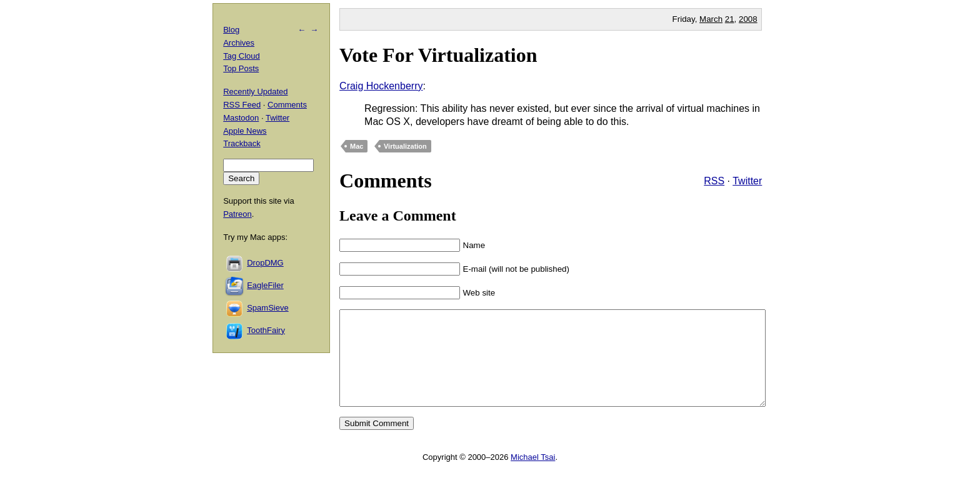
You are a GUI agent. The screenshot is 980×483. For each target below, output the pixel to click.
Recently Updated (255, 92)
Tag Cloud (242, 56)
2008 (748, 19)
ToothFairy (266, 330)
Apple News (245, 131)
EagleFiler (265, 285)
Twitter (747, 181)
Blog (231, 30)
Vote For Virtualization (438, 55)
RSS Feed (242, 105)
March (711, 19)
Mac (357, 146)
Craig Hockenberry (381, 86)
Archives (239, 43)
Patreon (237, 214)
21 (730, 19)
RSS (714, 181)
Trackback (242, 143)
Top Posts (241, 68)
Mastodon (241, 118)
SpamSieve (267, 308)
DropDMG (265, 263)
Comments (287, 105)
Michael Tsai (533, 476)
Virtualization (405, 146)
